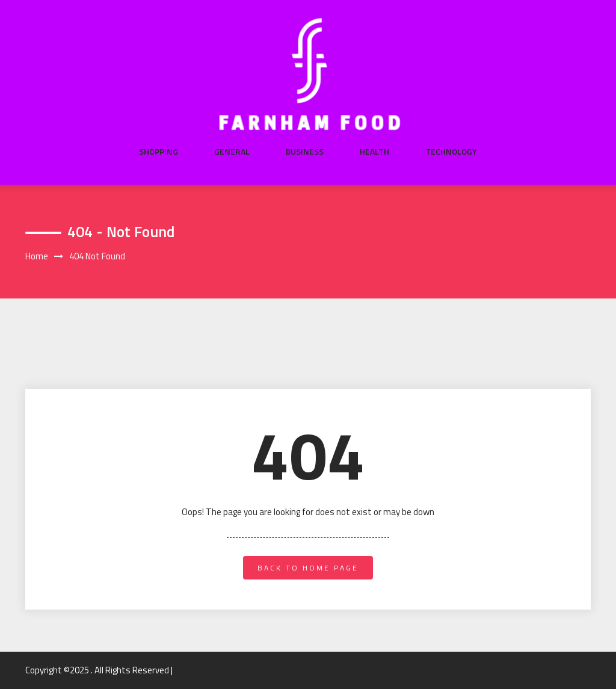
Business (305, 152)
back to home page (308, 568)
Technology (451, 152)
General (232, 152)
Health (374, 152)
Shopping (159, 152)
